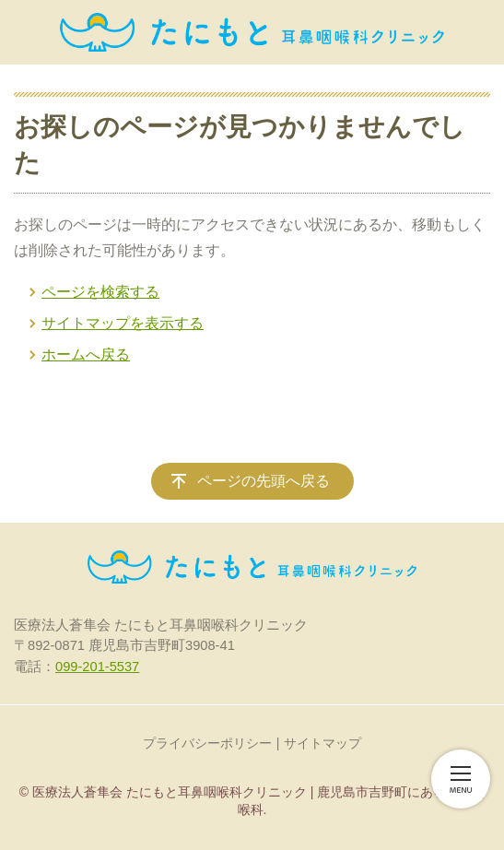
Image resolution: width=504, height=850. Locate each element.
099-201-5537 (97, 667)
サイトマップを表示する (123, 323)
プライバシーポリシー (207, 743)
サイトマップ (322, 743)
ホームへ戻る (86, 354)
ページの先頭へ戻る (264, 481)
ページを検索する (100, 292)
